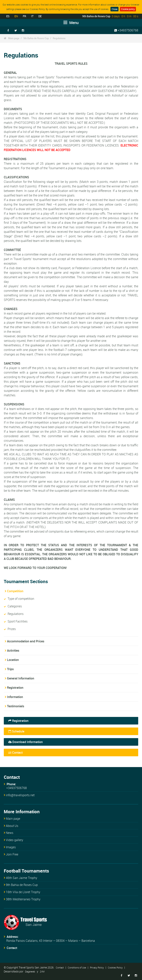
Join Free (12, 854)
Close (114, 9)
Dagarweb (30, 971)
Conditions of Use (77, 968)
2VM (42, 971)
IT (32, 16)
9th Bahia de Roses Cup (36, 38)
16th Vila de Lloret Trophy (23, 892)
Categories (15, 606)
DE (40, 16)
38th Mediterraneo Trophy (23, 899)
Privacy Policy (97, 968)
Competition (15, 591)
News (10, 833)
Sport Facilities (18, 621)
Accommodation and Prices (26, 641)
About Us (12, 826)
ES (8, 16)
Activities (13, 650)
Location (13, 660)
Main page (14, 38)
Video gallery (15, 840)
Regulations (59, 38)
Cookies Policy (115, 968)
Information (15, 697)
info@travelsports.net (20, 795)
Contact (15, 753)
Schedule (16, 731)
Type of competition (21, 599)
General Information (21, 678)
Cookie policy (128, 9)
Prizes (12, 629)
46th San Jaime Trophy (22, 878)
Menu (71, 23)
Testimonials (16, 706)
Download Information (26, 742)
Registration (15, 688)
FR (24, 16)
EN (16, 16)
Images (11, 847)
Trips (10, 669)
